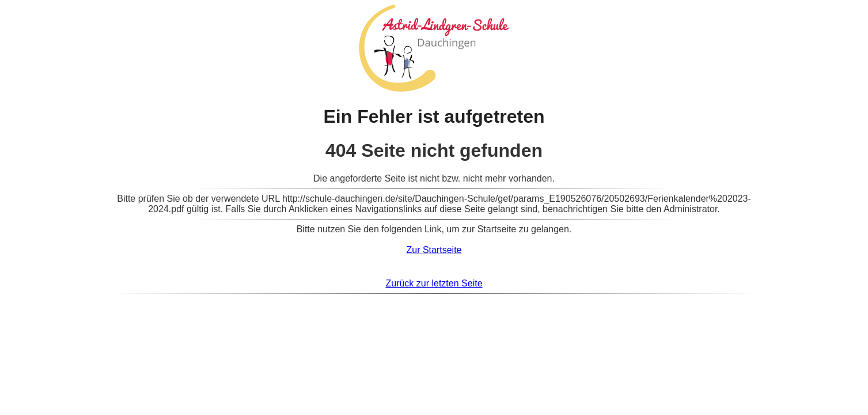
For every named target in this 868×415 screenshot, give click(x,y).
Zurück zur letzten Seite (434, 283)
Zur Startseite (434, 250)
